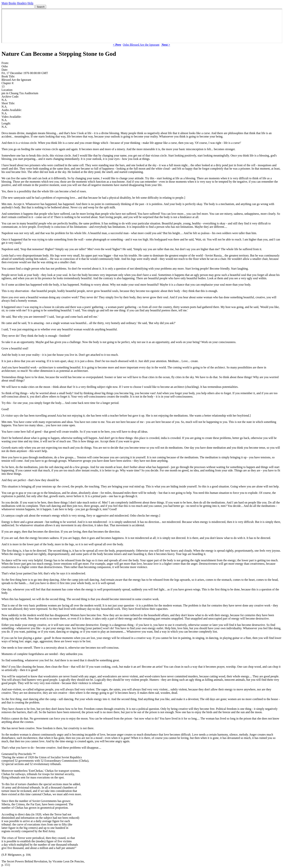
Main (5, 3)
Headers (22, 3)
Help (30, 3)
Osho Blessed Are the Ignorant (141, 45)
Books (12, 3)
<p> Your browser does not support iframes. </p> (142, 26)
